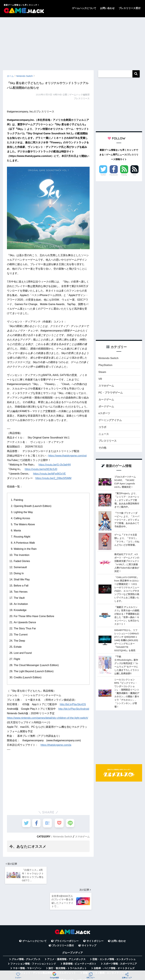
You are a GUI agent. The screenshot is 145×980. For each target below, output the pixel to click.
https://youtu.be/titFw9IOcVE (49, 474)
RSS (135, 175)
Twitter (103, 175)
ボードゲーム (107, 408)
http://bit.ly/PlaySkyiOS (73, 704)
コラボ (103, 430)
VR (100, 380)
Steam (103, 373)
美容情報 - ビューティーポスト (80, 939)
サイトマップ (89, 921)
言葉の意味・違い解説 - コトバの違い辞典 (96, 962)
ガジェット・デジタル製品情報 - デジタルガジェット (47, 948)
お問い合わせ (107, 8)
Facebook (114, 175)
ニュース (104, 437)
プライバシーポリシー (67, 917)
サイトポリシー (95, 917)
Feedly (124, 175)
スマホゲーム (82, 836)
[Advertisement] (72, 42)
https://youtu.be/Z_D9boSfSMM (53, 478)
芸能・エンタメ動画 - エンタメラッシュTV (106, 948)
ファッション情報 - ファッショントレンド (33, 939)
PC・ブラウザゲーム (111, 394)
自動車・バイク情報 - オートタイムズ (114, 944)
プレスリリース (108, 444)
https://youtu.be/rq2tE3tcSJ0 (41, 469)
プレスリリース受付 (130, 8)
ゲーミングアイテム (111, 423)
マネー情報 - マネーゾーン (27, 944)
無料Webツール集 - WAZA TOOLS (47, 962)
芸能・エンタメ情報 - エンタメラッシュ (114, 935)
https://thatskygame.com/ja (56, 745)
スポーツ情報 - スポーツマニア (120, 939)
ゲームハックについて (84, 8)
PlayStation (106, 366)
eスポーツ (105, 416)
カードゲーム (107, 401)
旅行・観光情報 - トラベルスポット (68, 944)
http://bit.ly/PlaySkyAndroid (74, 709)
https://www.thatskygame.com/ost (67, 456)
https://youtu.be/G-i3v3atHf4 (55, 465)
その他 (103, 451)
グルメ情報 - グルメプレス (26, 935)
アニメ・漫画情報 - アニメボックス (66, 935)
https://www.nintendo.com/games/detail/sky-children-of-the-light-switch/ (47, 718)
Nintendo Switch (61, 836)
